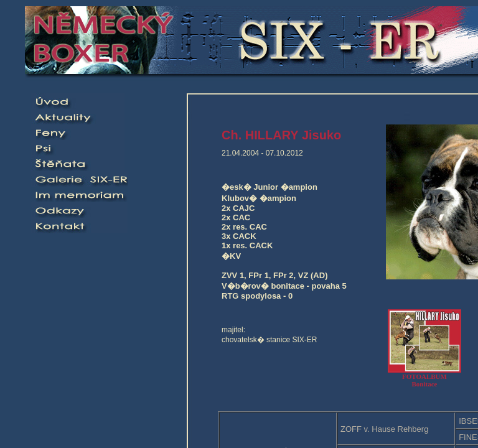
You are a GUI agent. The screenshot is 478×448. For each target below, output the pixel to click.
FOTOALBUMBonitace (424, 377)
